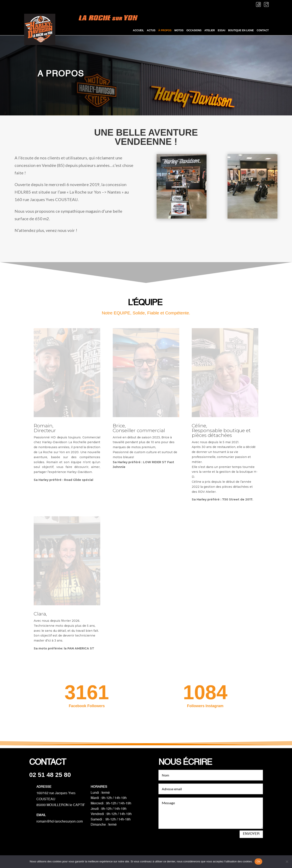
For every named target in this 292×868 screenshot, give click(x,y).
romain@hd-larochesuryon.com (60, 828)
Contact (263, 31)
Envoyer (251, 840)
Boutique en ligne (241, 31)
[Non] (287, 862)
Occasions (194, 31)
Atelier (210, 31)
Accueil (138, 31)
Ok (258, 861)
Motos (179, 31)
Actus (151, 31)
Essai (221, 31)
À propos (165, 31)
